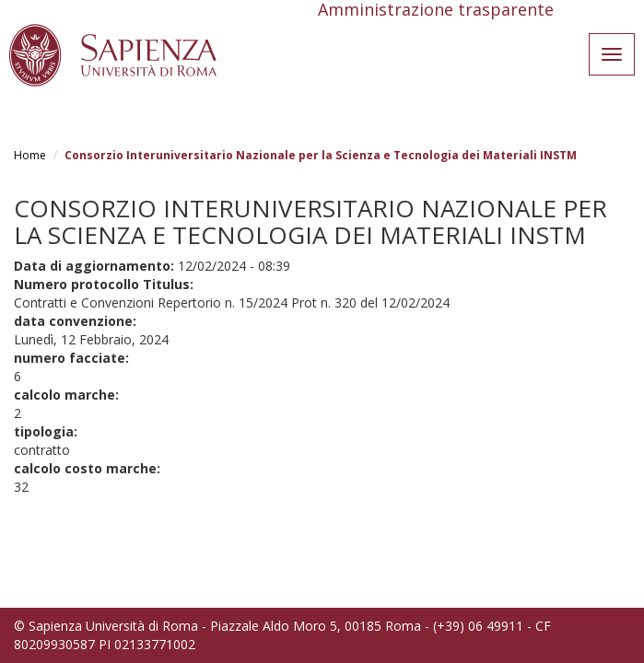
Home (30, 155)
